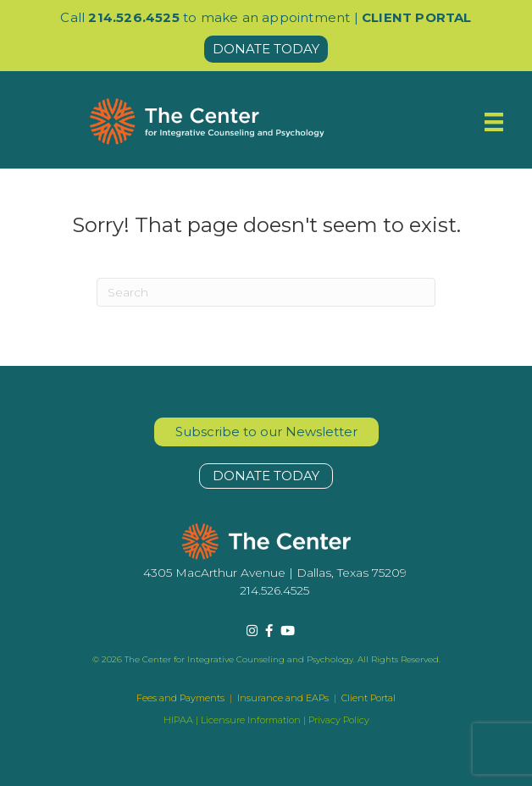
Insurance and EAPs (283, 698)
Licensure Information (251, 720)
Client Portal (369, 698)
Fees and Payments (182, 698)
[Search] (266, 292)
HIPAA (178, 720)
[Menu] (494, 122)
